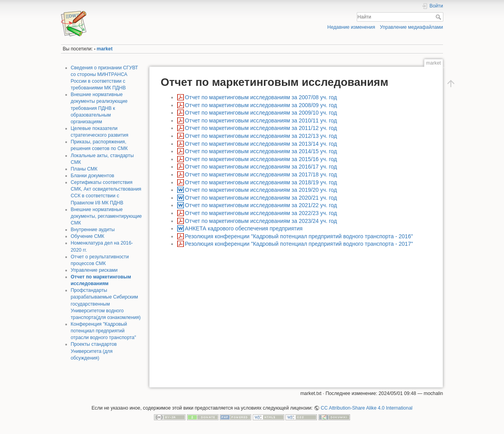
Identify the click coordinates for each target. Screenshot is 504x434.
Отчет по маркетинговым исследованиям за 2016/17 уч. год (261, 167)
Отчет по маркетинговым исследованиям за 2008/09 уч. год (261, 105)
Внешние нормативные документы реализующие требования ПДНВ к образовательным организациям (99, 108)
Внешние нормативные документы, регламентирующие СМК (107, 216)
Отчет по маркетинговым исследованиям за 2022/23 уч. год (261, 213)
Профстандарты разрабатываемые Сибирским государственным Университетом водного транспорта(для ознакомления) (106, 304)
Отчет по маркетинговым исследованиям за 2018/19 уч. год (261, 182)
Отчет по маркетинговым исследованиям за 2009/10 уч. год (261, 113)
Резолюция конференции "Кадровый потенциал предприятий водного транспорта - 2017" (299, 244)
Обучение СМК (88, 236)
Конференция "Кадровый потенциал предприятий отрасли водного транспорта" (104, 331)
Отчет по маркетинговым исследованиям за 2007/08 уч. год (261, 97)
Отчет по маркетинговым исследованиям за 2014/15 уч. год (261, 151)
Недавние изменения (351, 27)
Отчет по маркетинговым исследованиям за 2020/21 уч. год (261, 198)
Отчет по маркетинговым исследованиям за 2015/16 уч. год (261, 159)
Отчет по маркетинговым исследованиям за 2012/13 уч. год (261, 136)
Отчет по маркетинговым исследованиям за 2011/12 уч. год (261, 128)
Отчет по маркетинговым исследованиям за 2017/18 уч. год (261, 174)
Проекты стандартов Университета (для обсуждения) (94, 351)
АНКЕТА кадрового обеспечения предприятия (244, 228)
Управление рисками (94, 270)
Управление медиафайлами (411, 27)
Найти (439, 17)
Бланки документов (93, 176)
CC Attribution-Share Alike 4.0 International (367, 408)
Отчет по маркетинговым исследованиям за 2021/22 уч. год (261, 205)
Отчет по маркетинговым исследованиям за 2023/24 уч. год (261, 221)
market (105, 49)
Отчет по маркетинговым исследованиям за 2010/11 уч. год (261, 121)
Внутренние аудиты (93, 230)
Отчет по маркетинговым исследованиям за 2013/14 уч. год (261, 144)
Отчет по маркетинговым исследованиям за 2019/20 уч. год (261, 190)
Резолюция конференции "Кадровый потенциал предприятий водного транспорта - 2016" (299, 236)
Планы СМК (84, 169)
